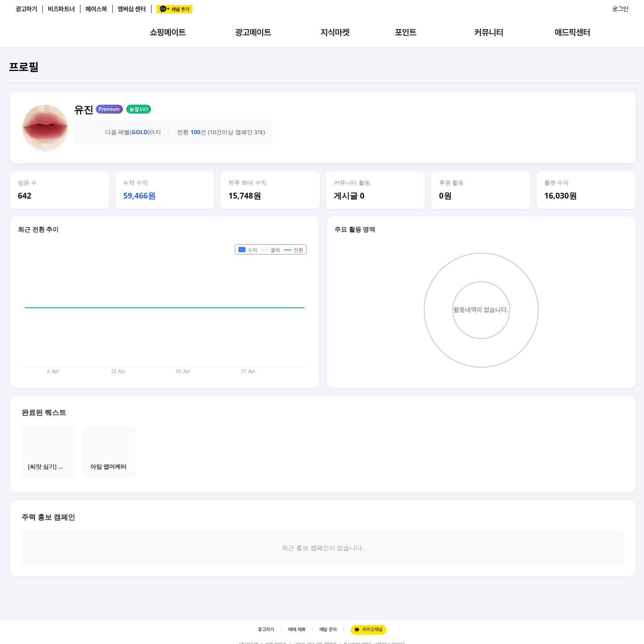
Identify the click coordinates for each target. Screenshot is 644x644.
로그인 (620, 9)
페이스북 (96, 9)
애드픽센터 (572, 32)
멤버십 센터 (132, 9)
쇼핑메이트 (168, 32)
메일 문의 (328, 629)
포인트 (406, 32)
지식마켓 (335, 32)
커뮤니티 (489, 32)
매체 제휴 (297, 629)
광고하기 (26, 9)
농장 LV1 (139, 109)
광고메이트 (253, 32)
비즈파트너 (61, 9)
